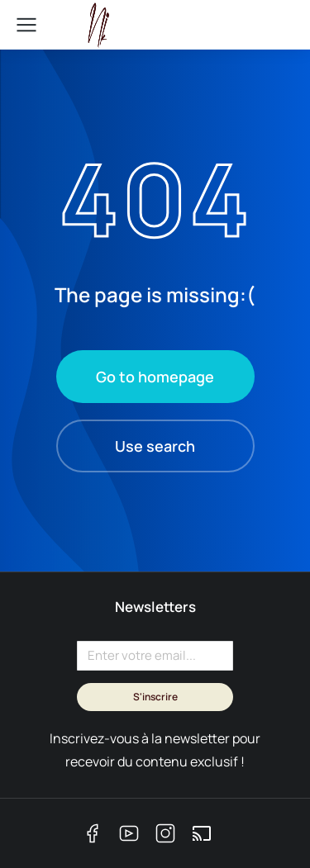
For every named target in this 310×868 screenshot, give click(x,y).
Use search (155, 446)
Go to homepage (155, 377)
